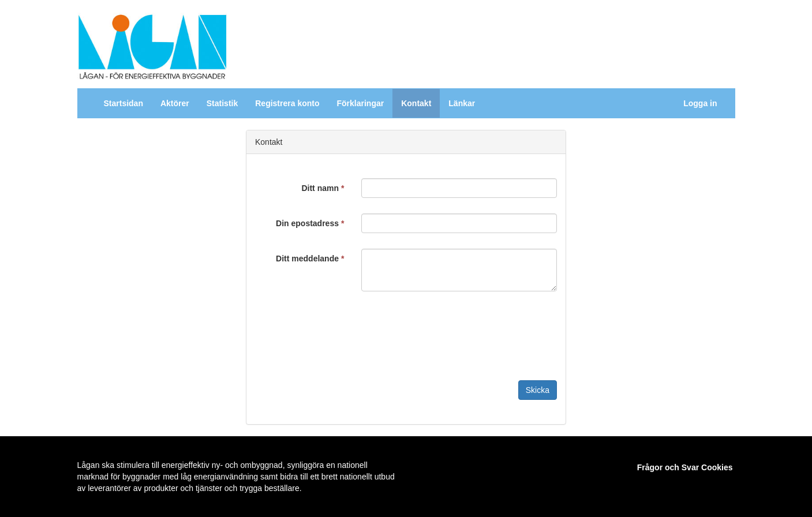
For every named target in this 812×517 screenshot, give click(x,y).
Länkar (462, 103)
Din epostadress (310, 223)
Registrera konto (287, 103)
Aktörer (175, 103)
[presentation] (449, 329)
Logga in (700, 103)
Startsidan (124, 103)
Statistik (222, 103)
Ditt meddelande (310, 258)
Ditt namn (323, 188)
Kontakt (416, 103)
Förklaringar (360, 103)
